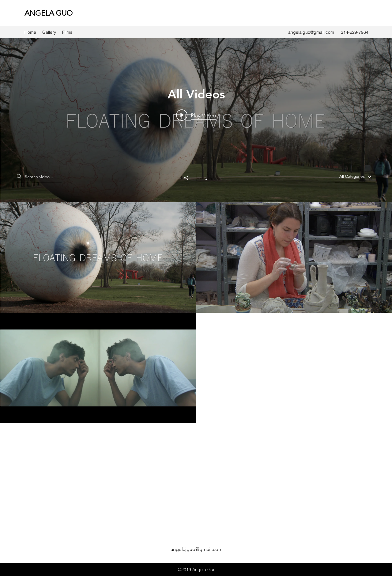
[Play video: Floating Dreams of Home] (196, 115)
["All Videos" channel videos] (196, 368)
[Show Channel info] (203, 177)
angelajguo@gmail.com (311, 32)
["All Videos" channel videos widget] (196, 286)
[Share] (189, 178)
